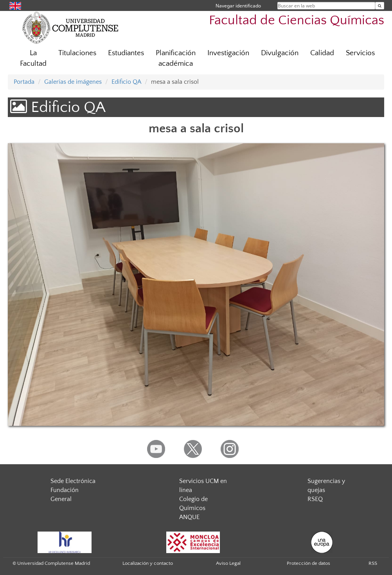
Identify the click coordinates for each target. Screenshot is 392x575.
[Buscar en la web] (380, 6)
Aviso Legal (228, 563)
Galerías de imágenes (73, 82)
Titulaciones (77, 53)
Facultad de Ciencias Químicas (297, 21)
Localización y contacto (148, 563)
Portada (24, 82)
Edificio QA (126, 82)
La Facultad (33, 58)
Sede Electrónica (73, 481)
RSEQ (315, 499)
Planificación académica (176, 58)
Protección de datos (308, 563)
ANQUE (189, 517)
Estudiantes (126, 53)
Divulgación (280, 53)
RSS (373, 563)
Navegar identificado (238, 6)
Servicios (360, 53)
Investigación (228, 53)
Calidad (322, 53)
